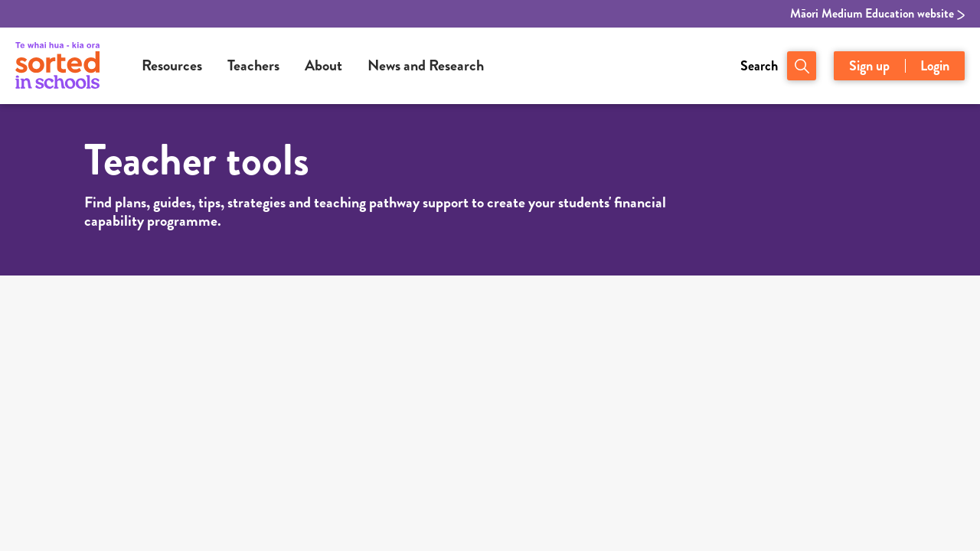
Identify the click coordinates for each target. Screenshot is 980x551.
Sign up (869, 66)
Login (935, 66)
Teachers (253, 65)
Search (759, 66)
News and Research (426, 65)
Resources (172, 65)
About (323, 65)
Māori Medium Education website (877, 14)
